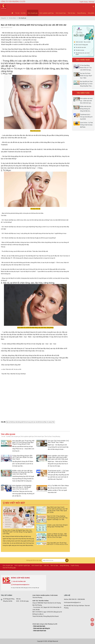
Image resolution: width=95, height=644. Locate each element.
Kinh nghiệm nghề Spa (47, 13)
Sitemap (91, 2)
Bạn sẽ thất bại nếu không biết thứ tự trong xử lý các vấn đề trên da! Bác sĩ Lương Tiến (30, 422)
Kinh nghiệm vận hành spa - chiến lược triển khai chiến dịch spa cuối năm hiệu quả (58, 457)
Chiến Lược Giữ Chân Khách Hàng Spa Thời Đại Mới (57, 526)
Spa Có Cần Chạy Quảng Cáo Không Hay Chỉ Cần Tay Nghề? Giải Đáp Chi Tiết (57, 518)
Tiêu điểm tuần (83, 93)
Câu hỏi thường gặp (9, 568)
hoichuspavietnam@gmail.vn (21, 585)
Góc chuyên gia (33, 13)
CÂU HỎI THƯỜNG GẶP (19, 581)
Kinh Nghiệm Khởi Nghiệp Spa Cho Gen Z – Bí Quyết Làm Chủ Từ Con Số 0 (22, 487)
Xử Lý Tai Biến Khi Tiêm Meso (58, 486)
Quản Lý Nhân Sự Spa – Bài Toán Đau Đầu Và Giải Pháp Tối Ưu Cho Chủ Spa (57, 536)
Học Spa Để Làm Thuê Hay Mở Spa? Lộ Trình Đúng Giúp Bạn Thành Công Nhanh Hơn (23, 442)
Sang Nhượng (81, 13)
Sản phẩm (91, 13)
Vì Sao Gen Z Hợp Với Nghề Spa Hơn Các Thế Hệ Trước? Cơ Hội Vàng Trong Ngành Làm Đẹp (18, 532)
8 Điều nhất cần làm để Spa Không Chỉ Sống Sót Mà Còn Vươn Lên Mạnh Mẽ (23, 472)
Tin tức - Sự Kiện (20, 13)
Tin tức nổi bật (12, 18)
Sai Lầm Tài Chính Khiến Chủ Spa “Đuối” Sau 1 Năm (58, 442)
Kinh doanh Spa (61, 13)
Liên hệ (46, 565)
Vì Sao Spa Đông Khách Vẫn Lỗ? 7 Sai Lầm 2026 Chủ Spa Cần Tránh (22, 457)
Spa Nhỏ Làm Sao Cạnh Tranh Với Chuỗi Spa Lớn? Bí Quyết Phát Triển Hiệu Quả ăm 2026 (57, 510)
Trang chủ (3, 18)
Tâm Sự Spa (71, 13)
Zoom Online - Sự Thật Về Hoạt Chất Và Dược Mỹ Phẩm (86, 125)
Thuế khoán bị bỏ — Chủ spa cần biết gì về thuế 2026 (58, 471)
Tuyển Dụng (84, 2)
